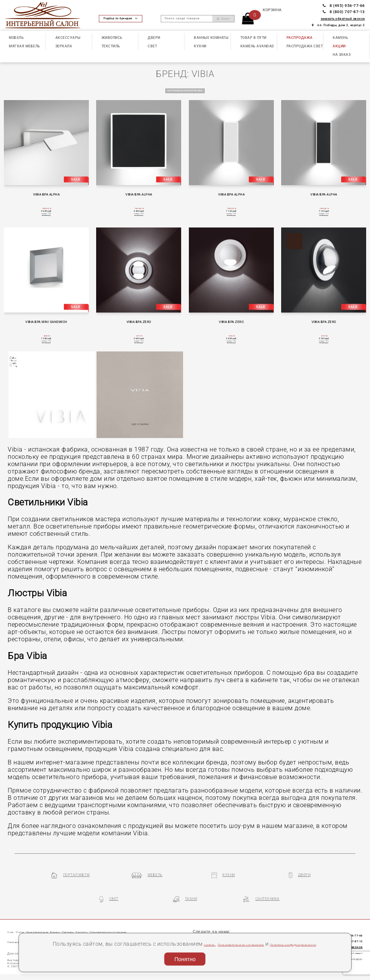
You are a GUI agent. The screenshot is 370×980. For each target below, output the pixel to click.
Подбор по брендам (120, 18)
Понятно (185, 957)
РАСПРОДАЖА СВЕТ (305, 46)
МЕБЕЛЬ (16, 38)
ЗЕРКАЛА (64, 46)
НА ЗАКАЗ (342, 55)
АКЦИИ (339, 46)
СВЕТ (152, 46)
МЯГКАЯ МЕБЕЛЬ (25, 46)
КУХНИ (200, 46)
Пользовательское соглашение (256, 933)
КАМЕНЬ (340, 38)
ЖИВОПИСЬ (112, 38)
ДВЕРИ (154, 38)
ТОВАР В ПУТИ (253, 38)
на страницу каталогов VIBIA (185, 90)
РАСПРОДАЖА (300, 38)
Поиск (223, 19)
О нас (13, 927)
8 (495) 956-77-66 (344, 6)
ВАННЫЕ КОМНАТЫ (211, 38)
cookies (201, 933)
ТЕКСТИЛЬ (111, 46)
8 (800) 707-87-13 (344, 12)
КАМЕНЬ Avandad (257, 46)
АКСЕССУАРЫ (68, 38)
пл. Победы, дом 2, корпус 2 (338, 25)
